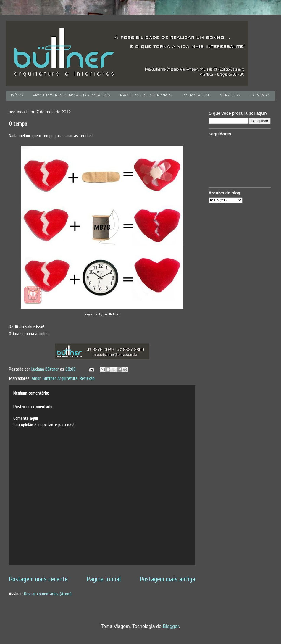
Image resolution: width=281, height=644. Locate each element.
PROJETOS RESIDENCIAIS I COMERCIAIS (72, 96)
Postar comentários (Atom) (48, 594)
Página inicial (104, 579)
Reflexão (87, 378)
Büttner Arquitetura (60, 378)
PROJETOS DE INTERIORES (146, 96)
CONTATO (260, 96)
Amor (36, 378)
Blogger (171, 626)
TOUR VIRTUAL (196, 96)
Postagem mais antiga (167, 579)
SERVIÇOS (230, 96)
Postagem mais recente (38, 579)
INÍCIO (17, 96)
